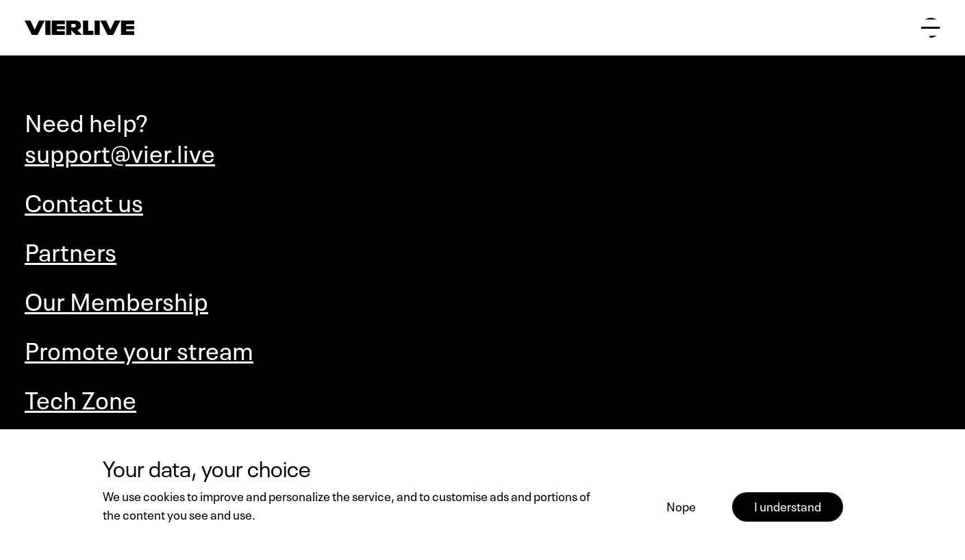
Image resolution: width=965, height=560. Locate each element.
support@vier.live (120, 151)
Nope (681, 505)
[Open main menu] (931, 27)
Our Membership (116, 299)
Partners (71, 250)
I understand (788, 505)
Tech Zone (80, 397)
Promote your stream (139, 348)
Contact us (84, 200)
